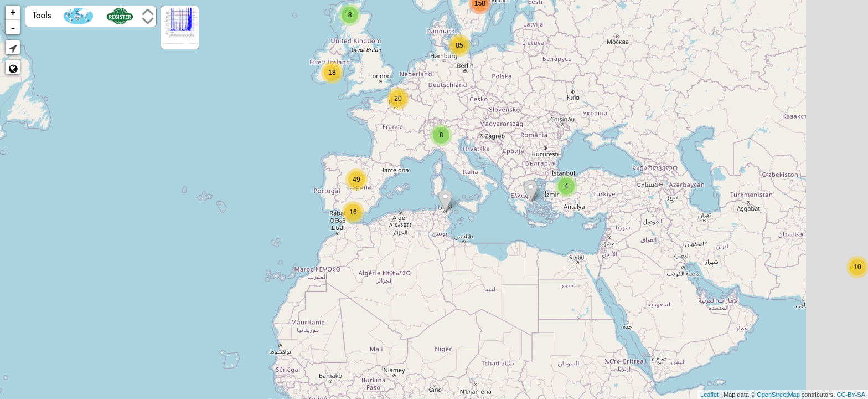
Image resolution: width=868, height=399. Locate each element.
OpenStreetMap (778, 395)
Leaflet (709, 395)
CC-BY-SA (851, 395)
